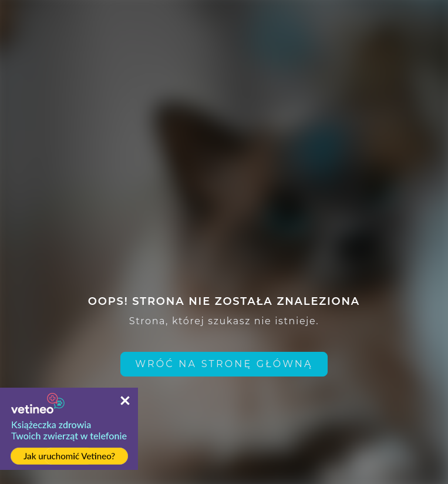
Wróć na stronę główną (224, 364)
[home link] (224, 364)
